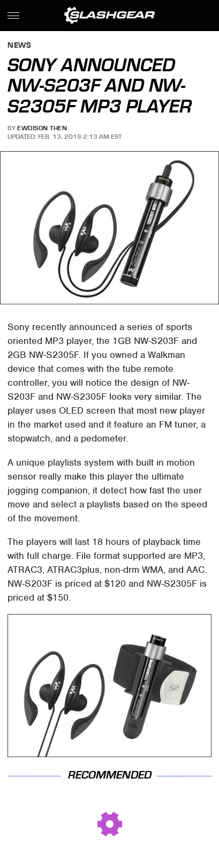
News (19, 46)
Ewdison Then (42, 128)
